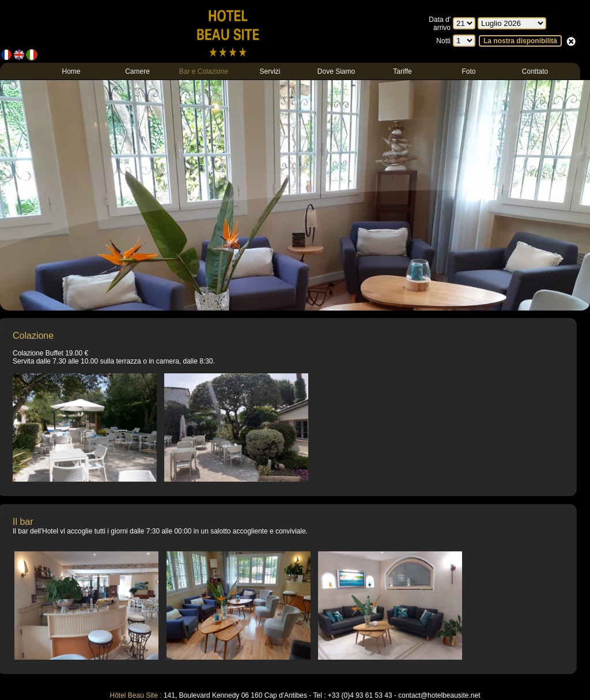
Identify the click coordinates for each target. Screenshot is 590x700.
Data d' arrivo (440, 24)
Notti (443, 41)
